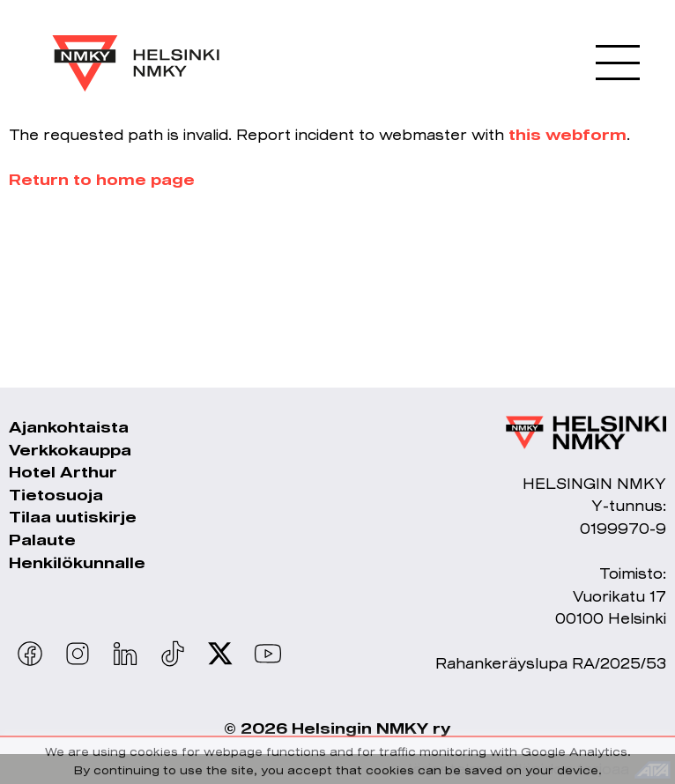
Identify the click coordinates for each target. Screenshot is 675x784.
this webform (567, 134)
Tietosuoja (56, 495)
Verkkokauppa (70, 450)
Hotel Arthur (63, 472)
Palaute (42, 540)
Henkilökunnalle (77, 562)
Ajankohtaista (69, 427)
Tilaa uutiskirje (73, 517)
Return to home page (102, 179)
